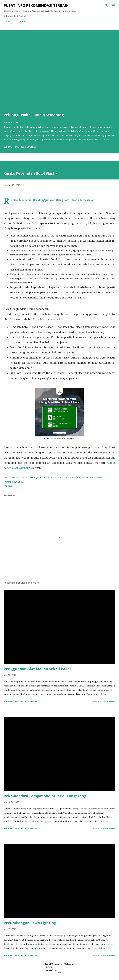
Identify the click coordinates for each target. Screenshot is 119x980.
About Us (23, 21)
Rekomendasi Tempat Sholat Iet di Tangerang (45, 796)
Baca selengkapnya (104, 701)
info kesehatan (26, 477)
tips (66, 477)
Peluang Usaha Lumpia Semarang (34, 115)
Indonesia (18, 482)
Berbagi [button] (8, 147)
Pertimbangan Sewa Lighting (30, 923)
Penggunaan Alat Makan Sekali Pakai (37, 669)
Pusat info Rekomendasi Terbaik (36, 5)
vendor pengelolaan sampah (87, 477)
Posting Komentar (26, 147)
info (13, 477)
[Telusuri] (106, 5)
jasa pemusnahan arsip (50, 477)
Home (7, 21)
